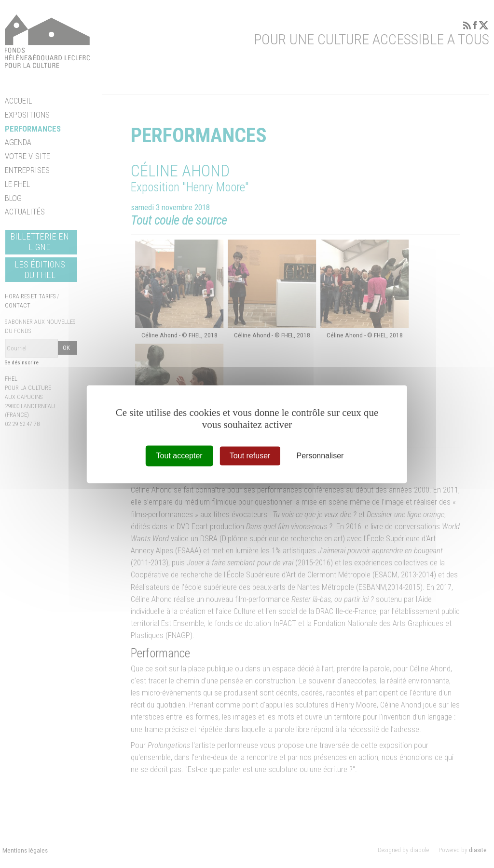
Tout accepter (179, 456)
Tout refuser (250, 456)
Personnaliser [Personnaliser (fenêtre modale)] (320, 456)
